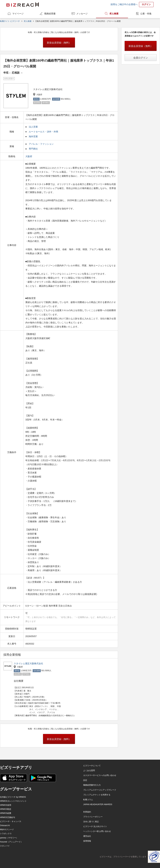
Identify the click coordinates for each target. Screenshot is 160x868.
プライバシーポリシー (93, 817)
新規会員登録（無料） (59, 43)
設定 (85, 780)
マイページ (18, 14)
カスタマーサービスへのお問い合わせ (100, 775)
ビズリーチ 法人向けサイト (95, 826)
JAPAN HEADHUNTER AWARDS (98, 804)
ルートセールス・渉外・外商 (43, 132)
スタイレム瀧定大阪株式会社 (28, 663)
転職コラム (88, 800)
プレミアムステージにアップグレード (100, 790)
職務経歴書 (50, 14)
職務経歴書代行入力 (92, 785)
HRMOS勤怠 (6, 809)
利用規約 (87, 812)
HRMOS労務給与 (8, 817)
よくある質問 (89, 770)
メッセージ (82, 14)
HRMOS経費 (6, 813)
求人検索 (114, 14)
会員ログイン (141, 58)
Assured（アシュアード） (11, 842)
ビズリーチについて (92, 766)
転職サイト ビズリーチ (10, 21)
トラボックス (6, 834)
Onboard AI (5, 825)
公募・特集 (146, 14)
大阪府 (29, 156)
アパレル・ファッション (41, 144)
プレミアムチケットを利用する (97, 795)
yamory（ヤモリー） (9, 838)
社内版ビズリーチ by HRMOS (13, 797)
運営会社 (87, 836)
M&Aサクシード (7, 830)
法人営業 (33, 127)
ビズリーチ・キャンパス (11, 821)
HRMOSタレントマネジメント (13, 801)
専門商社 (33, 149)
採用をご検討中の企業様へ (124, 4)
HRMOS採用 (6, 805)
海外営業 (33, 136)
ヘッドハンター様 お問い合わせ (97, 831)
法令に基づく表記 (91, 822)
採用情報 (87, 841)
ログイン (146, 4)
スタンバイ (5, 846)
